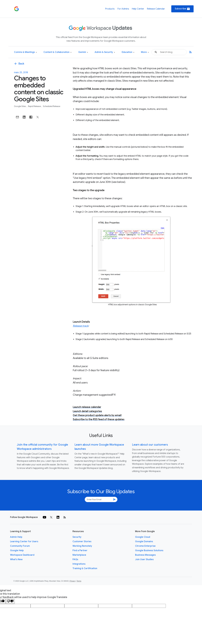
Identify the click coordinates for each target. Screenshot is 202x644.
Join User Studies (144, 559)
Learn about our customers (150, 445)
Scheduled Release (52, 106)
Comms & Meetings (25, 52)
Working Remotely (82, 546)
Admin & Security (105, 52)
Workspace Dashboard (22, 555)
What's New (16, 559)
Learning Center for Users (24, 542)
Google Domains (144, 542)
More (145, 52)
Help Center (138, 9)
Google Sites (20, 106)
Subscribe (182, 9)
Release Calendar (156, 9)
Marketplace (79, 555)
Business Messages (145, 555)
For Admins (123, 9)
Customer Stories (82, 542)
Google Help (17, 550)
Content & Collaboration (57, 52)
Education (128, 52)
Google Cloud (143, 537)
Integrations (79, 564)
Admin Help (16, 537)
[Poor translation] (10, 601)
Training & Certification (85, 568)
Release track (81, 326)
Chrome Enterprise (145, 546)
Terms (79, 581)
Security (77, 537)
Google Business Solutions (149, 550)
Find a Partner (80, 550)
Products (110, 9)
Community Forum (20, 546)
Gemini (83, 52)
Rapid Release (35, 106)
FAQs (75, 559)
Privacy (73, 581)
